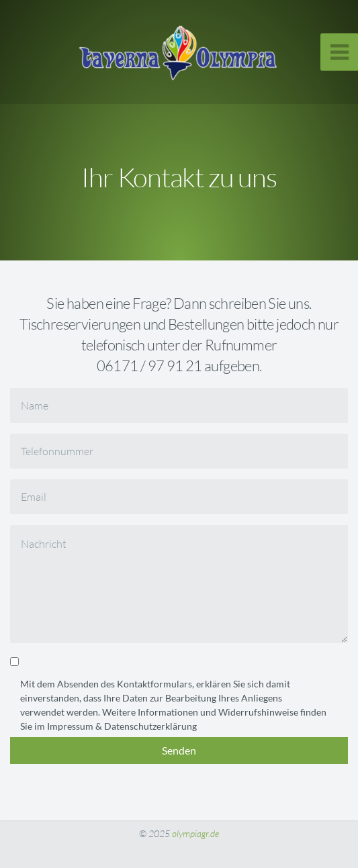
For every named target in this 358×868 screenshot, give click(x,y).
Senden (179, 750)
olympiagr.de (195, 833)
